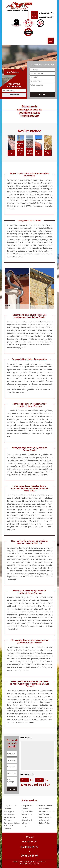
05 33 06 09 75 (46, 13)
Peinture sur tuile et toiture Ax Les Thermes (12, 826)
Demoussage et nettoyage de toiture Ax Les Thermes (45, 822)
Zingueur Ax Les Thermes (10, 807)
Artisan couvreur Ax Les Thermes (47, 813)
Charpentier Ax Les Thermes (29, 807)
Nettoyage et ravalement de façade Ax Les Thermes (10, 816)
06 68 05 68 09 (46, 17)
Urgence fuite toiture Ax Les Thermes (27, 814)
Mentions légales (29, 864)
